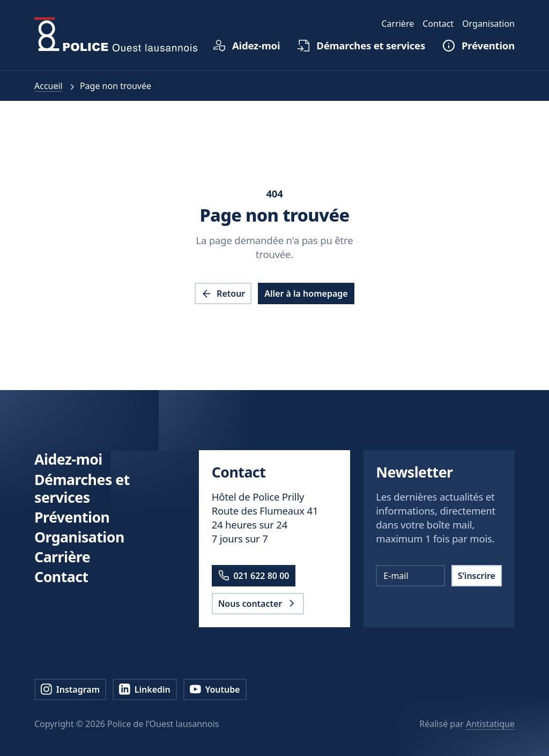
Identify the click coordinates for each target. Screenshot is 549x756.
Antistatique (490, 724)
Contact (61, 577)
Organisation (79, 537)
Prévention (72, 517)
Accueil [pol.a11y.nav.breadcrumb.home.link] (49, 86)
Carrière (62, 557)
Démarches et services (82, 488)
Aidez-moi (68, 459)
